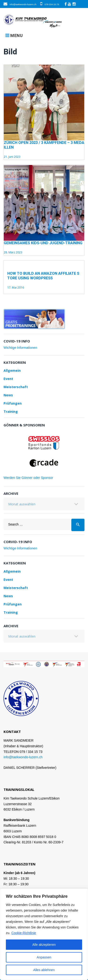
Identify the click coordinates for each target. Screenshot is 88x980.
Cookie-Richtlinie (24, 933)
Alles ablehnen (44, 970)
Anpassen (44, 957)
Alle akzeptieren (44, 945)
